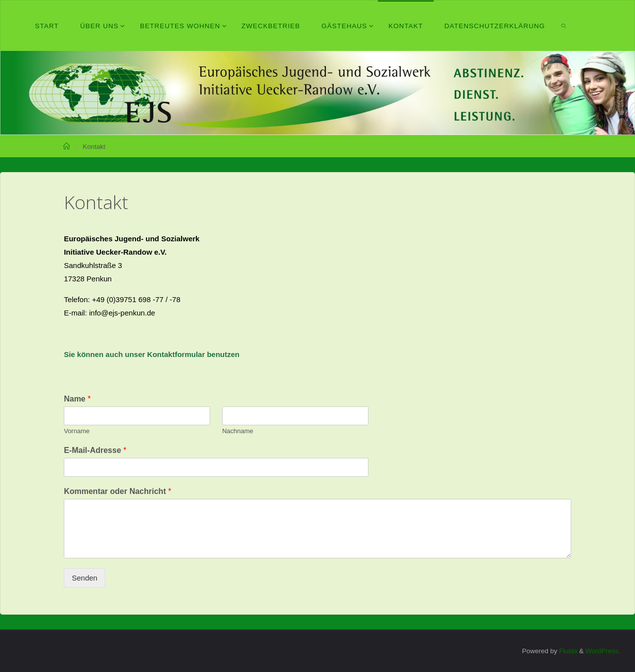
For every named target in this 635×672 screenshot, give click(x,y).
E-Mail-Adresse (95, 450)
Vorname (77, 431)
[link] (564, 26)
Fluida (567, 651)
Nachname (238, 431)
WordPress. (603, 651)
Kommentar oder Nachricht (117, 491)
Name (77, 399)
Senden (85, 578)
